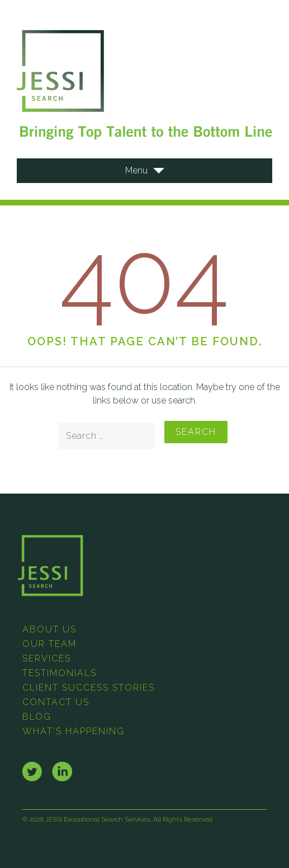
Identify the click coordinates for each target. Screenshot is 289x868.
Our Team (49, 644)
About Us (49, 629)
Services (47, 658)
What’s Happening (74, 731)
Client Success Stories (89, 688)
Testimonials (60, 673)
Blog (37, 717)
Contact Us (56, 702)
